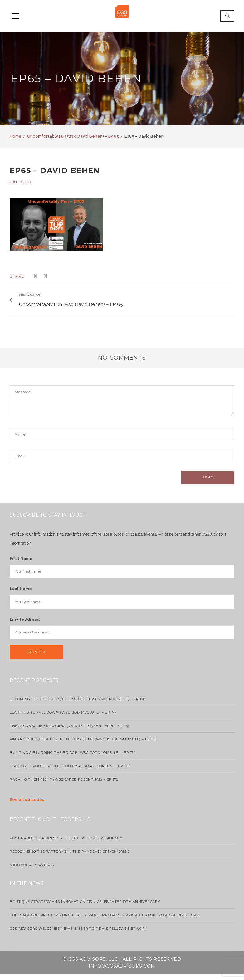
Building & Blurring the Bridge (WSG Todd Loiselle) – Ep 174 (73, 759)
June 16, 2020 (21, 182)
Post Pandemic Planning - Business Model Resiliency (66, 844)
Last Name (21, 595)
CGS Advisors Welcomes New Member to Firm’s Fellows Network (79, 934)
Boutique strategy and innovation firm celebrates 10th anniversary (85, 908)
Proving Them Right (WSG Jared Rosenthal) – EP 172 (64, 785)
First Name (21, 564)
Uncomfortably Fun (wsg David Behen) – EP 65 (73, 136)
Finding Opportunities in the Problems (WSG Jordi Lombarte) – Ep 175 (83, 745)
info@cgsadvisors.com (122, 972)
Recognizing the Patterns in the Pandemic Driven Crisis (70, 857)
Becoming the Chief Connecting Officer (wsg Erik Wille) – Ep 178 (78, 705)
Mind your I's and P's (32, 871)
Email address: (25, 625)
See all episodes (27, 805)
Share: (17, 276)
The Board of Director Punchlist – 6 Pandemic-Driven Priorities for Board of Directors (104, 921)
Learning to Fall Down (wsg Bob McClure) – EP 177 (63, 718)
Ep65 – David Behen (55, 170)
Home (16, 136)
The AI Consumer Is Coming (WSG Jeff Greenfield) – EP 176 (69, 732)
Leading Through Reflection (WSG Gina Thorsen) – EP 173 (70, 772)
